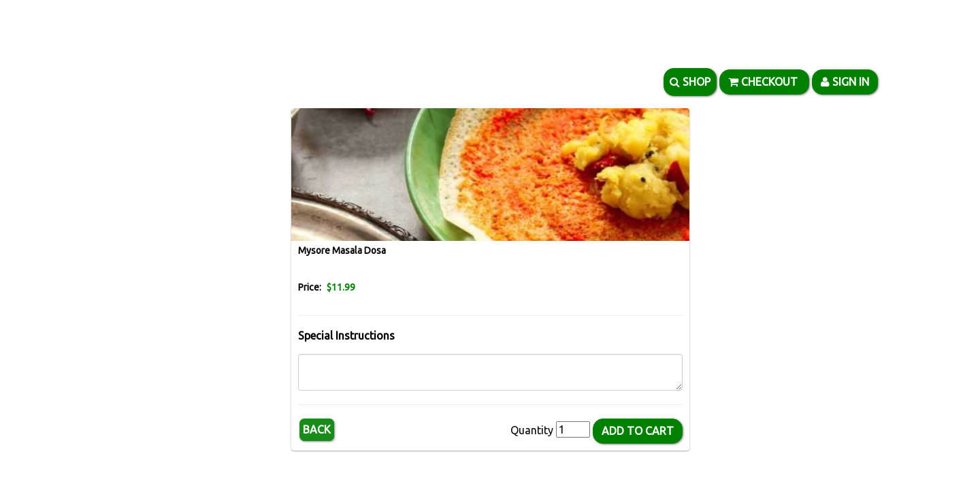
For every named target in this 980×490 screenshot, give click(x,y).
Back (317, 429)
